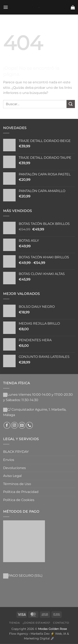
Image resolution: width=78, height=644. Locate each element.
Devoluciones (14, 468)
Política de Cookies (19, 500)
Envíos (9, 460)
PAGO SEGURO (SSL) (25, 576)
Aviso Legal (12, 476)
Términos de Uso (17, 484)
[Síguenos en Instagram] (14, 425)
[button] (6, 7)
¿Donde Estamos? (37, 623)
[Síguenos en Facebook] (7, 425)
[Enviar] (71, 104)
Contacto (61, 623)
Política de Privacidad (21, 492)
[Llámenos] (29, 425)
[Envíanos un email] (22, 425)
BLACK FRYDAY (16, 452)
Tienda (15, 623)
